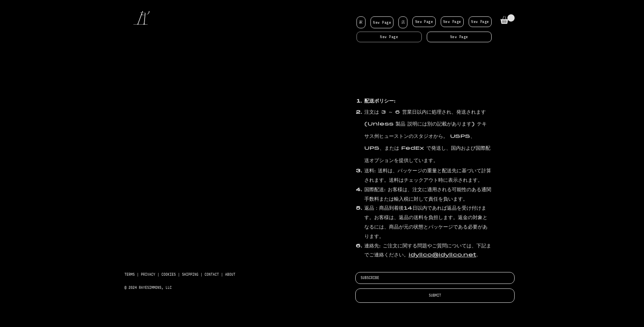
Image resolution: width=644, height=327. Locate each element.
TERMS (130, 274)
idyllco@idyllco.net (443, 255)
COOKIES (170, 274)
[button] (507, 19)
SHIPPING (190, 274)
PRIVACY (148, 274)
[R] (144, 19)
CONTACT (212, 274)
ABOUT (230, 274)
